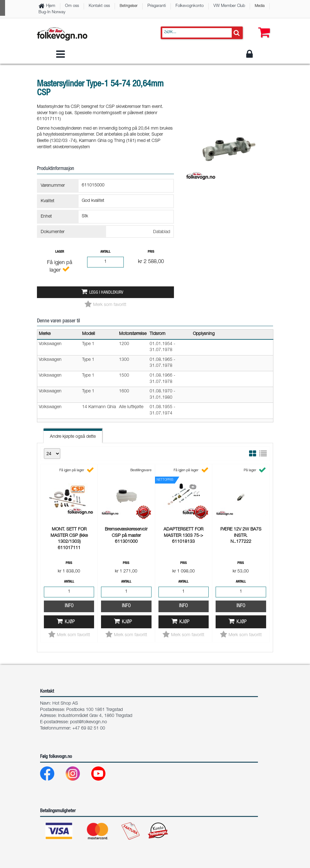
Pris (151, 252)
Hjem (51, 6)
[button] (263, 28)
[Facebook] (52, 775)
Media (260, 6)
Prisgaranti (157, 6)
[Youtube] (103, 775)
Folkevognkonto (190, 6)
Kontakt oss (99, 6)
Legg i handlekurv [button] (106, 293)
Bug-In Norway (52, 12)
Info (69, 606)
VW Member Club (229, 6)
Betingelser (129, 6)
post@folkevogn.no (89, 722)
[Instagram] (78, 775)
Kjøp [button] (70, 622)
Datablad (162, 232)
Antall (105, 252)
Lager (60, 252)
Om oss (72, 6)
